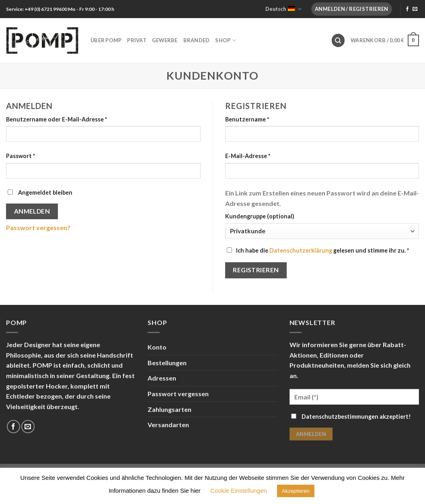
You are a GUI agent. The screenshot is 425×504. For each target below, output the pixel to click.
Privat (137, 40)
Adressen (162, 378)
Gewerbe (165, 40)
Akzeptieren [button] (296, 491)
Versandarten (168, 425)
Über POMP (106, 40)
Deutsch (283, 9)
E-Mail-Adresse (248, 156)
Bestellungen (167, 363)
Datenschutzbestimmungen (340, 417)
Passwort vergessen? (38, 227)
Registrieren (256, 270)
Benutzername (247, 119)
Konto (157, 347)
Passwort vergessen (178, 394)
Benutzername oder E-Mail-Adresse (56, 119)
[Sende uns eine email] (415, 9)
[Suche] (338, 40)
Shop (225, 40)
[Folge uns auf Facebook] (407, 9)
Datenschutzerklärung (301, 250)
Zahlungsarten (169, 409)
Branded (197, 40)
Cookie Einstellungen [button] (239, 491)
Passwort (21, 156)
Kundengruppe (260, 216)
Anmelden (32, 211)
